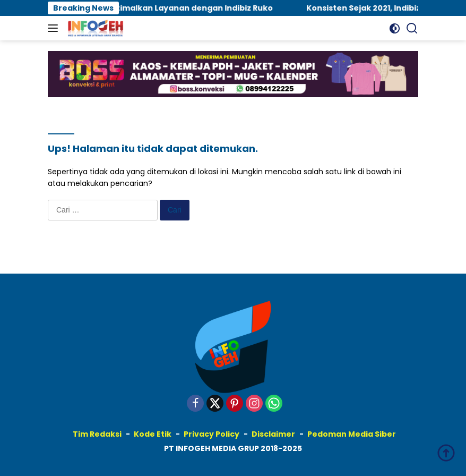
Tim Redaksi (97, 434)
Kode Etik (153, 434)
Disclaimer (273, 434)
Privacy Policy (212, 434)
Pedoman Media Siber (352, 434)
